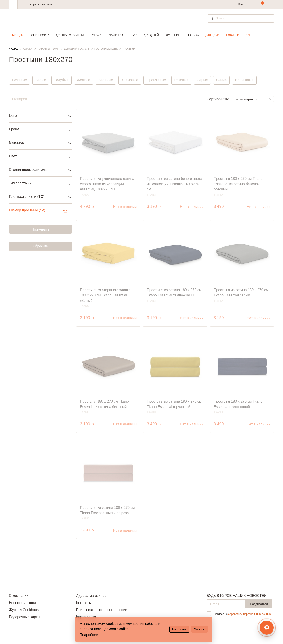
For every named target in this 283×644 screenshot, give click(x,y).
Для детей (151, 35)
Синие (221, 80)
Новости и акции (22, 603)
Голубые (61, 80)
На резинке (244, 80)
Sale (249, 35)
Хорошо (200, 629)
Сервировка (40, 35)
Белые (41, 80)
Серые (202, 80)
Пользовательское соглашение (102, 610)
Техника (193, 35)
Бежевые (19, 80)
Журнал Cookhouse (25, 610)
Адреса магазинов (41, 4)
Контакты (84, 603)
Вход (241, 4)
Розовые (182, 80)
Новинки (233, 35)
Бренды (18, 35)
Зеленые (106, 80)
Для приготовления (71, 35)
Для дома (212, 35)
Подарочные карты (24, 617)
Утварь (97, 35)
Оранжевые (156, 80)
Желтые (84, 80)
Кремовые (130, 80)
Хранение (173, 35)
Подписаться (259, 604)
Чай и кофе (117, 35)
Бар (135, 35)
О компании (19, 596)
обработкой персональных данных (250, 614)
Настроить (179, 629)
